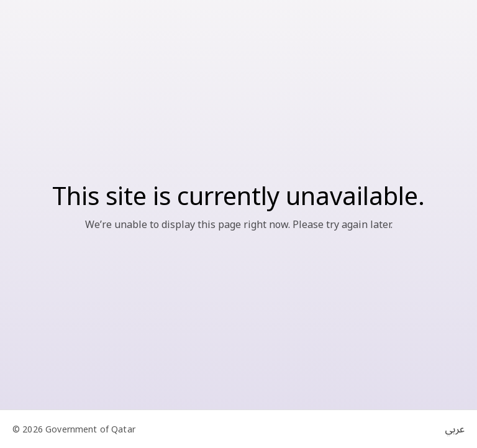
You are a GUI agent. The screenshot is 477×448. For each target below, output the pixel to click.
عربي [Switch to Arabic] (455, 429)
